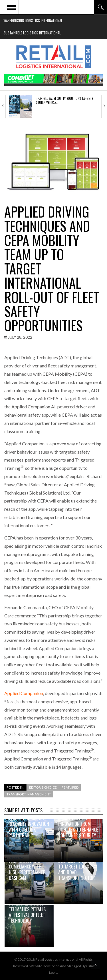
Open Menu (11, 7)
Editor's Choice (43, 787)
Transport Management (29, 794)
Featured (70, 787)
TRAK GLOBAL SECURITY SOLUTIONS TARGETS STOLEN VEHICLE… (64, 100)
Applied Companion (24, 693)
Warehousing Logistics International (33, 20)
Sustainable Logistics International (32, 33)
